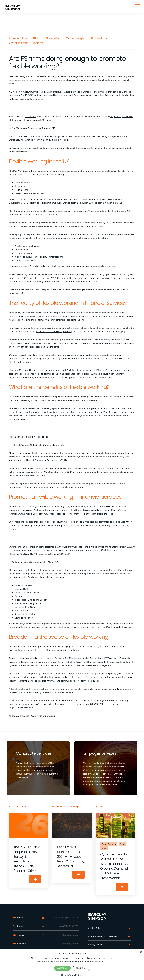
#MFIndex (38, 554)
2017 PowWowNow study (23, 92)
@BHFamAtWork (70, 547)
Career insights (76, 38)
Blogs (37, 38)
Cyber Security (109, 844)
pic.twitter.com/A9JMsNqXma (37, 120)
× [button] (141, 952)
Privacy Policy (95, 945)
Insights (38, 43)
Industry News (19, 38)
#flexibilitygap (97, 547)
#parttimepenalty (117, 547)
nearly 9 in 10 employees (52, 397)
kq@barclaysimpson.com (21, 708)
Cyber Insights (19, 43)
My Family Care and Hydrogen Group (54, 331)
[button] (72, 975)
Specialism (53, 38)
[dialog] (72, 965)
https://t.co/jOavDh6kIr (121, 116)
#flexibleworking (109, 550)
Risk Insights (99, 38)
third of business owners (23, 226)
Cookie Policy (95, 928)
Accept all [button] (62, 968)
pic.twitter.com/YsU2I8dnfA (57, 554)
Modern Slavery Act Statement (103, 936)
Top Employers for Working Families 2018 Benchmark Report (55, 574)
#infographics (16, 120)
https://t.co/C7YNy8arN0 (21, 554)
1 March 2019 (53, 562)
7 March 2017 (48, 128)
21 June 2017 (58, 445)
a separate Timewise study (32, 266)
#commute (31, 116)
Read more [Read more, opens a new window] (103, 962)
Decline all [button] (81, 968)
